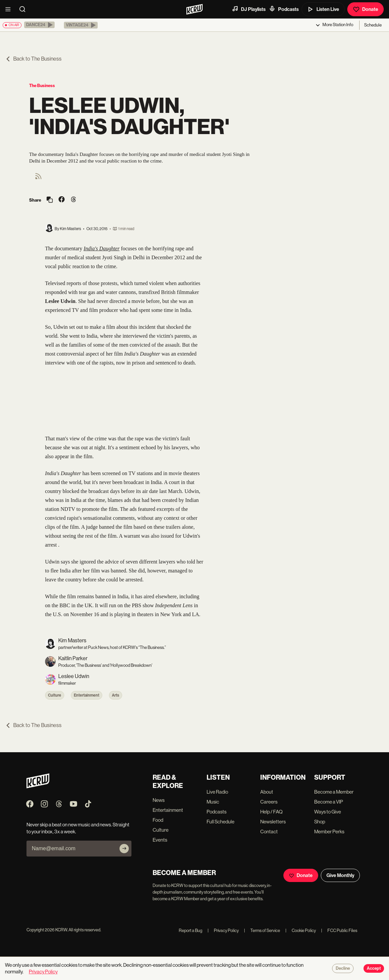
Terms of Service (262, 931)
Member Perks (329, 832)
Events (160, 840)
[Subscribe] (124, 849)
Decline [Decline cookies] (343, 968)
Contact (269, 832)
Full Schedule (220, 822)
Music (213, 802)
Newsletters (273, 822)
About (267, 792)
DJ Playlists (249, 9)
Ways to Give (328, 812)
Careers (269, 802)
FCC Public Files (339, 931)
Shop (320, 822)
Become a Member (334, 792)
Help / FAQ (271, 812)
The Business (42, 86)
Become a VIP (329, 802)
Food (158, 820)
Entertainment (87, 695)
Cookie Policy (301, 931)
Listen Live (323, 9)
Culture (55, 695)
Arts (116, 695)
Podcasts (284, 9)
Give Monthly (340, 875)
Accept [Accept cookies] (374, 968)
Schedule (373, 25)
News (159, 800)
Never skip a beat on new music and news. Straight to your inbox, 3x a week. (78, 828)
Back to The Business (33, 59)
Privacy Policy (223, 931)
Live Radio (217, 792)
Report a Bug (191, 931)
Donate (365, 9)
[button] (39, 25)
